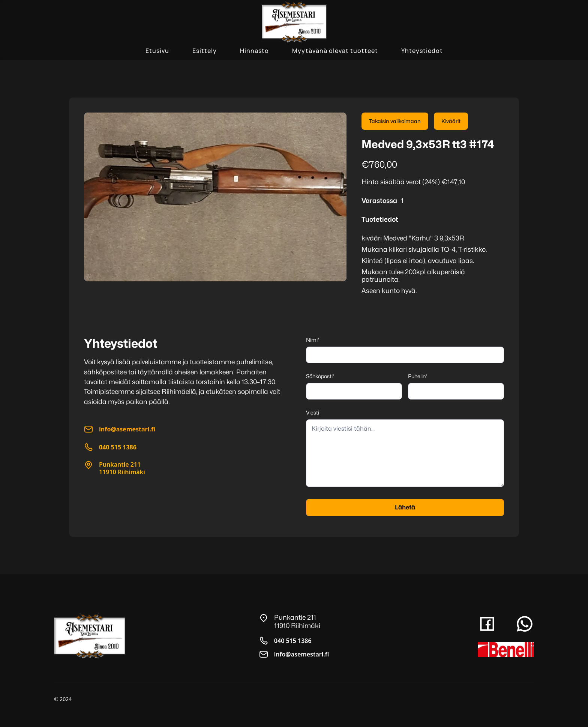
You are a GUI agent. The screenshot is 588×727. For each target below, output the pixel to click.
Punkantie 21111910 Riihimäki (122, 468)
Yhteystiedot (422, 51)
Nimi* (313, 340)
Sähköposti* (320, 376)
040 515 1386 (293, 641)
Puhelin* (418, 376)
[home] (294, 22)
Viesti (313, 412)
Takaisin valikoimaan (395, 121)
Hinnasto (254, 51)
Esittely (205, 51)
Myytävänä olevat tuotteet (335, 51)
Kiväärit (451, 121)
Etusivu (157, 51)
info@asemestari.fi (301, 654)
